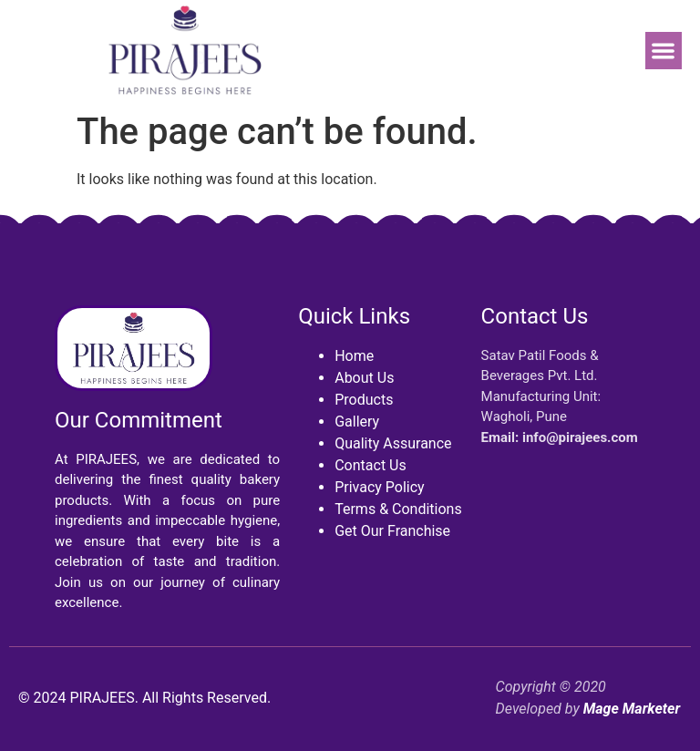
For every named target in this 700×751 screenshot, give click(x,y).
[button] (664, 51)
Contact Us (371, 465)
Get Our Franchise (392, 531)
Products (364, 400)
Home (354, 356)
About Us (364, 378)
